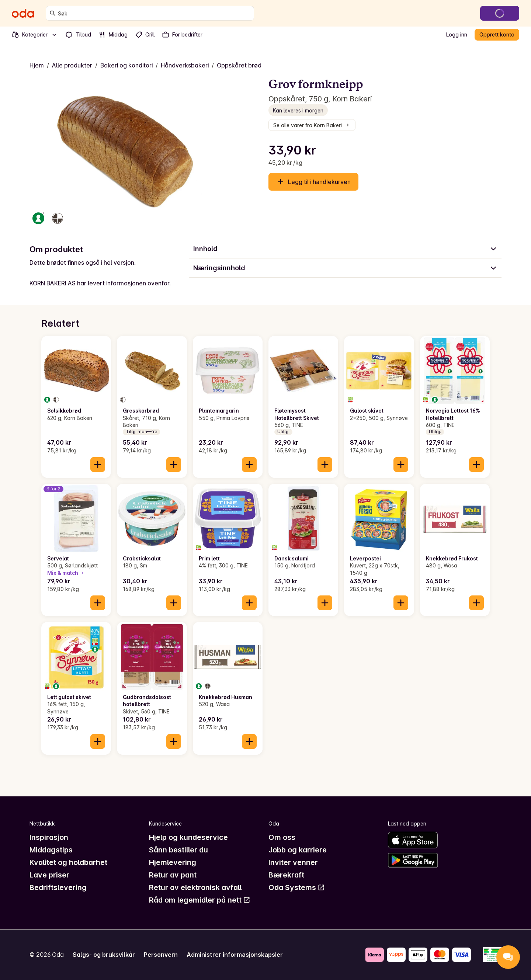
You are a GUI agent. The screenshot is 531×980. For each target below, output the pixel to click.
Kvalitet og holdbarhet (68, 862)
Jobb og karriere (298, 850)
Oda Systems (297, 887)
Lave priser (49, 875)
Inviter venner (293, 862)
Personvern (161, 955)
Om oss (282, 837)
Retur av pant (173, 875)
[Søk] (53, 13)
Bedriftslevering (58, 887)
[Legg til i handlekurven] (98, 465)
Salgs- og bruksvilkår (104, 955)
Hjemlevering (173, 862)
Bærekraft (286, 875)
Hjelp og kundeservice (188, 837)
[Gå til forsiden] (23, 13)
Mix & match (66, 573)
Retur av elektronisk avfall (195, 887)
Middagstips (51, 850)
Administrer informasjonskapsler (235, 955)
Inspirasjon (49, 837)
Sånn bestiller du (178, 850)
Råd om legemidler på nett (200, 900)
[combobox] (154, 13)
